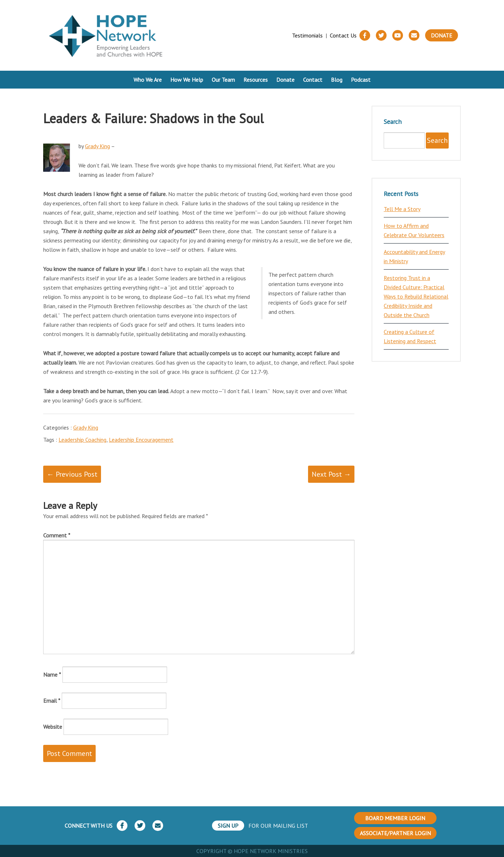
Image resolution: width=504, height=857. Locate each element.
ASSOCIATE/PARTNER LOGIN (395, 833)
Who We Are (148, 80)
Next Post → (331, 474)
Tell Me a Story (402, 209)
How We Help (187, 80)
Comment (57, 535)
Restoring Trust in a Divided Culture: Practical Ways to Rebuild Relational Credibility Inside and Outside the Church (416, 296)
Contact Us (343, 35)
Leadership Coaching (82, 440)
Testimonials (307, 35)
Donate (442, 35)
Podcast (361, 80)
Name (52, 675)
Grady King (97, 146)
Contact (313, 80)
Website (53, 727)
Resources (256, 80)
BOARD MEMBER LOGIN (395, 818)
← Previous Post (72, 474)
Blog (337, 80)
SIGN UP (228, 826)
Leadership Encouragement (141, 440)
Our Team (223, 80)
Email (52, 701)
